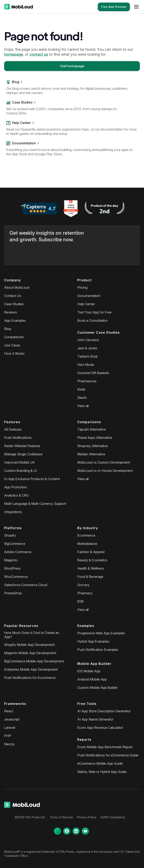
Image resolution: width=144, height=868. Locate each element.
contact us (39, 54)
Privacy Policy (87, 817)
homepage (14, 54)
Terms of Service (61, 817)
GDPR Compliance (113, 817)
